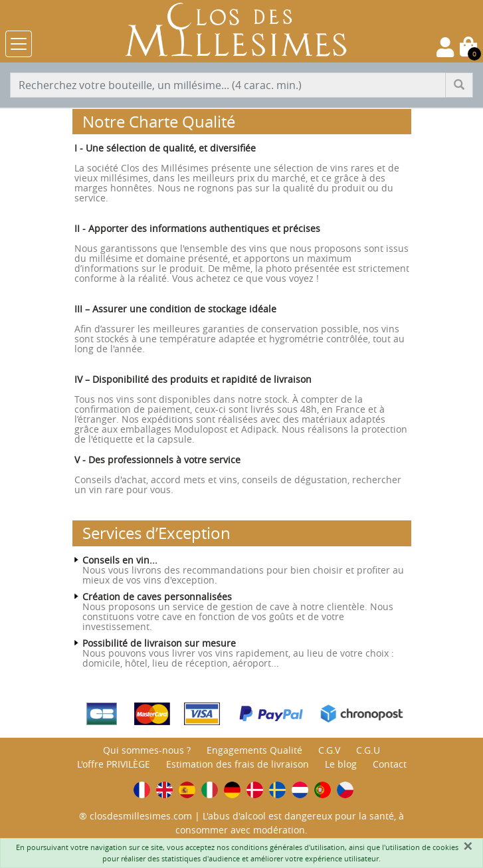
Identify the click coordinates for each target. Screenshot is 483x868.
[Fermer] (468, 846)
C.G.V (329, 750)
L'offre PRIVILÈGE (114, 764)
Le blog (341, 764)
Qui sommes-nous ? (147, 750)
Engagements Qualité (254, 750)
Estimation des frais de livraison (238, 764)
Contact (390, 764)
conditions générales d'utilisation (288, 847)
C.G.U (368, 750)
